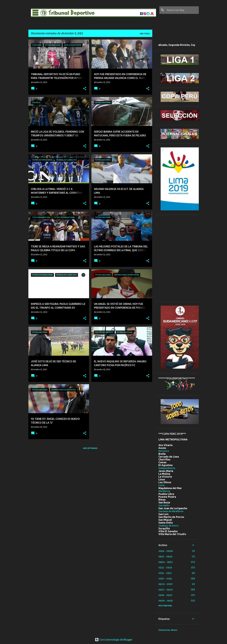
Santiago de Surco (169, 526)
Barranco (164, 451)
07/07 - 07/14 (165, 579)
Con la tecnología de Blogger (114, 640)
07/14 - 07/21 (165, 573)
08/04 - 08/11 (166, 562)
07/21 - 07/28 (165, 568)
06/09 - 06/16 (166, 601)
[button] (85, 89)
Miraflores (164, 491)
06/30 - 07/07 (166, 584)
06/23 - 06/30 (166, 590)
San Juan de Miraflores (171, 511)
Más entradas (90, 448)
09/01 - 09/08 (166, 551)
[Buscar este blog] (182, 10)
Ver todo (145, 34)
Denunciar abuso (168, 630)
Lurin (162, 485)
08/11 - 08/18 (165, 557)
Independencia (167, 468)
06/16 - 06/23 (165, 595)
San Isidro (164, 505)
